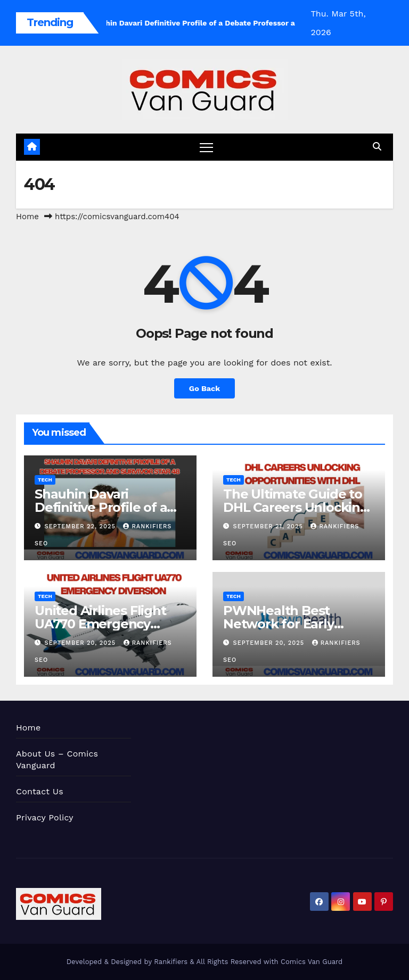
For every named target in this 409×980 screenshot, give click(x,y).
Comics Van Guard (312, 962)
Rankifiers (171, 962)
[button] (377, 147)
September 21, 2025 (269, 526)
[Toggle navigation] (206, 147)
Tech (45, 480)
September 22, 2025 (81, 526)
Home (27, 217)
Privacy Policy (45, 817)
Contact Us (40, 791)
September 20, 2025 (81, 643)
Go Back (204, 388)
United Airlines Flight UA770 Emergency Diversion (100, 624)
